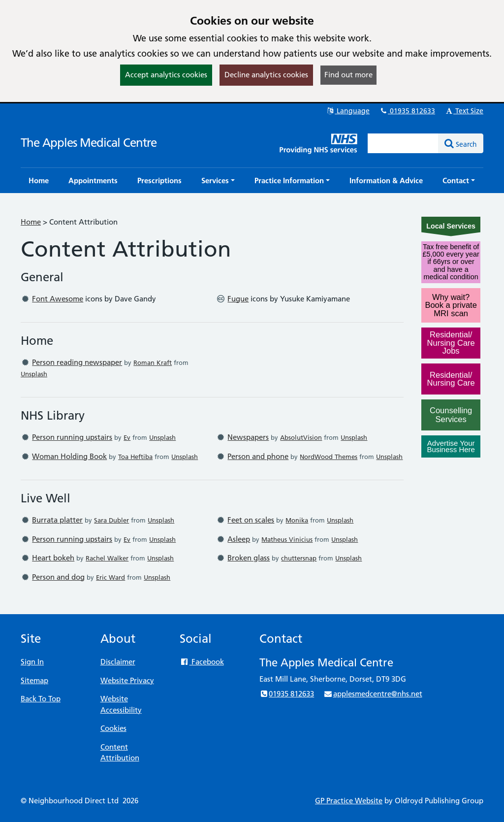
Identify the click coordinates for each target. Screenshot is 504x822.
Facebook (202, 662)
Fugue (238, 299)
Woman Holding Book (69, 456)
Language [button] (348, 111)
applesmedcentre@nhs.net (373, 694)
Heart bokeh (53, 558)
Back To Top (41, 699)
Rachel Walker (107, 558)
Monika (297, 520)
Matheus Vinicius (287, 539)
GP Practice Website (349, 801)
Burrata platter (57, 520)
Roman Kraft (153, 362)
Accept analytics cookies (166, 75)
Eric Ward (110, 577)
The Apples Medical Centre (89, 143)
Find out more (348, 75)
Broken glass (249, 558)
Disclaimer (118, 662)
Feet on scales (251, 520)
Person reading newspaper (77, 362)
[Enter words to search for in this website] (403, 143)
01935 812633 (407, 111)
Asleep (239, 539)
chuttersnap (299, 558)
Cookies (113, 728)
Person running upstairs (72, 437)
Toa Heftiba (135, 457)
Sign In (32, 662)
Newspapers (248, 437)
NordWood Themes (329, 457)
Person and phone (258, 456)
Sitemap (34, 680)
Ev (127, 437)
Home (31, 222)
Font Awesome (58, 299)
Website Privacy (127, 680)
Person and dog (58, 577)
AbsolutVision (301, 437)
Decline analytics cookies (266, 75)
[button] (218, 181)
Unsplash (34, 374)
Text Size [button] (464, 111)
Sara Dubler (111, 520)
